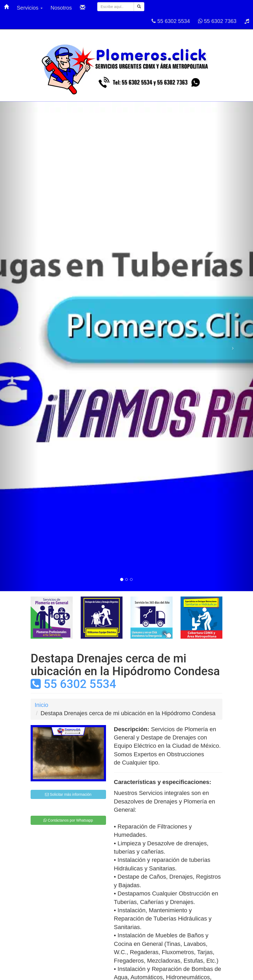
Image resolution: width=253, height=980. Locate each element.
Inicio (41, 705)
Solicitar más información (68, 794)
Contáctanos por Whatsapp (68, 820)
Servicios (30, 8)
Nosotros (61, 8)
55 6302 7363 (217, 21)
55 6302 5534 (171, 21)
